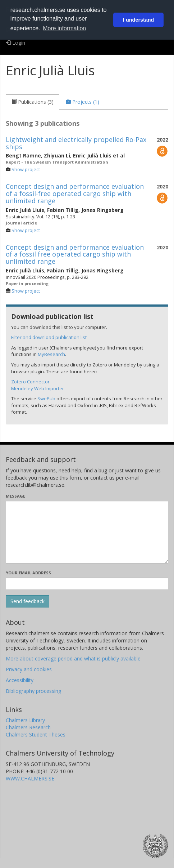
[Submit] (28, 601)
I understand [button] (138, 20)
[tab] (33, 102)
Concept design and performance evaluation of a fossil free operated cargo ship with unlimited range (75, 254)
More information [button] (64, 28)
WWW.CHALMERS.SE (30, 778)
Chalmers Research (28, 727)
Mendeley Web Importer (38, 388)
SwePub (46, 399)
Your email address (28, 573)
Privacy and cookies (29, 669)
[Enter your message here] (87, 532)
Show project (26, 170)
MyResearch (51, 354)
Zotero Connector (30, 382)
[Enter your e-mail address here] (87, 584)
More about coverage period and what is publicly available (73, 658)
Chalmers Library (25, 720)
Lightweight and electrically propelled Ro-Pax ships (76, 143)
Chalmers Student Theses (36, 735)
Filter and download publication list (49, 337)
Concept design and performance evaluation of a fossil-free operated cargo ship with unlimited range (75, 193)
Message (15, 496)
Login (15, 43)
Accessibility (20, 680)
